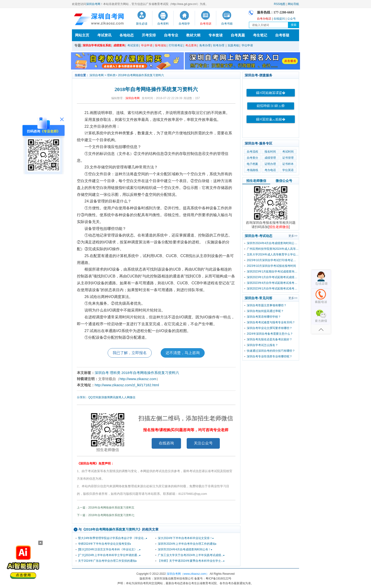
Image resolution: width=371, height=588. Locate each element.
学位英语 (288, 170)
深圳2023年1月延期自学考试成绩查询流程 (273, 272)
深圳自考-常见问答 (258, 298)
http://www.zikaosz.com (138, 379)
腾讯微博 (115, 397)
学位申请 (247, 45)
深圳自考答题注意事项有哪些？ (267, 305)
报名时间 (270, 152)
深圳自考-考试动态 (258, 236)
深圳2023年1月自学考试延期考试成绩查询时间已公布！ (273, 277)
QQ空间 (93, 397)
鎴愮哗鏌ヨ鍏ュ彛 (271, 106)
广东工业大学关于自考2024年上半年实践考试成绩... (191, 555)
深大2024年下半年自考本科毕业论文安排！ (185, 538)
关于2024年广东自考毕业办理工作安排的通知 (107, 561)
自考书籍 (227, 24)
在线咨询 (166, 443)
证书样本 (288, 164)
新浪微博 (104, 397)
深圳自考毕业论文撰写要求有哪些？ (269, 328)
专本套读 (216, 35)
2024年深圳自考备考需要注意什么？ (270, 334)
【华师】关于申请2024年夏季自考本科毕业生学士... (191, 561)
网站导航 (293, 4)
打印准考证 (176, 45)
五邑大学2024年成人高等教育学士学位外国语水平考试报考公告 (273, 255)
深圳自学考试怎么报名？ (262, 345)
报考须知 (160, 45)
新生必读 (142, 24)
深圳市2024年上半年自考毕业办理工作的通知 (187, 544)
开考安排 (149, 35)
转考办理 (219, 45)
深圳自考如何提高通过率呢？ (265, 311)
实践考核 (233, 45)
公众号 (291, 19)
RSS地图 (280, 4)
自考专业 (171, 35)
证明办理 (270, 164)
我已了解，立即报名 (130, 353)
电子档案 (252, 164)
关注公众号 (203, 443)
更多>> (293, 236)
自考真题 (238, 35)
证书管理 (288, 158)
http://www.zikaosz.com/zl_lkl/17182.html (127, 385)
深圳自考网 (93, 4)
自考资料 (163, 24)
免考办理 (205, 45)
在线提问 (279, 19)
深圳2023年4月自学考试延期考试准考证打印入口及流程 (273, 283)
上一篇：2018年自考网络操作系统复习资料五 (106, 508)
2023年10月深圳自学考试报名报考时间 (271, 266)
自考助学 (184, 24)
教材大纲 (193, 35)
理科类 (111, 75)
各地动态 (127, 35)
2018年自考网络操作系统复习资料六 (141, 75)
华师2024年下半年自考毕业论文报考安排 (104, 544)
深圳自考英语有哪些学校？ (264, 317)
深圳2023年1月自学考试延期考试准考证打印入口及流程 (273, 289)
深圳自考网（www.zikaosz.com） (188, 574)
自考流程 (252, 152)
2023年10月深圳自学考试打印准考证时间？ (273, 260)
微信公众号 (284, 181)
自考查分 (252, 158)
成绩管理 (270, 158)
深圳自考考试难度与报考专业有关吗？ (271, 322)
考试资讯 (104, 35)
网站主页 (82, 35)
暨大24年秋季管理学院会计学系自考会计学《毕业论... (112, 538)
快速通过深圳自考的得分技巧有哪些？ (271, 351)
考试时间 (288, 152)
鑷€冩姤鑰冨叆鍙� (271, 93)
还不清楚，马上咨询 (183, 353)
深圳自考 (102, 373)
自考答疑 (282, 35)
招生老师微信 (256, 181)
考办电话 (270, 170)
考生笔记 (260, 35)
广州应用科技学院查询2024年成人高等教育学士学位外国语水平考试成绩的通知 (273, 249)
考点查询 (191, 45)
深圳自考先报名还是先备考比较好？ (269, 339)
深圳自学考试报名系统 (97, 45)
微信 (132, 397)
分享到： (83, 397)
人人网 (125, 397)
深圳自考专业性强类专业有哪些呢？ (269, 356)
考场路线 (252, 170)
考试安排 (133, 45)
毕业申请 (147, 45)
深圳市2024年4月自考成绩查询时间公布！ (184, 549)
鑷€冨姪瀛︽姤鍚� (271, 119)
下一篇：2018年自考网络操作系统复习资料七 (106, 515)
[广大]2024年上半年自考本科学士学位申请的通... (109, 555)
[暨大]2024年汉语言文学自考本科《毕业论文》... (109, 549)
